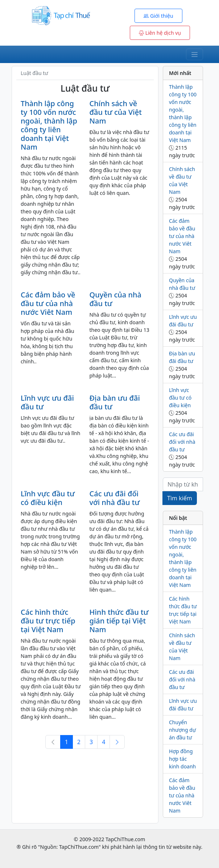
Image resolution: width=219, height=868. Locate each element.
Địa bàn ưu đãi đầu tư (115, 402)
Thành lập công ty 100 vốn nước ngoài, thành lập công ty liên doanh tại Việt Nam (49, 125)
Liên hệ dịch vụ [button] (160, 33)
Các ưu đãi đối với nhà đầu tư (115, 498)
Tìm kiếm (180, 498)
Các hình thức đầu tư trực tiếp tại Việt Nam (48, 621)
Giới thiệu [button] (158, 16)
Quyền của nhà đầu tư (116, 299)
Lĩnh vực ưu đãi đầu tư (47, 402)
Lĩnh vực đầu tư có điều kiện (48, 498)
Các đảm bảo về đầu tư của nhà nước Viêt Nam (48, 303)
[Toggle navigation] (195, 54)
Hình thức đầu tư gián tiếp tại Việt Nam (119, 621)
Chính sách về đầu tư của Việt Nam (116, 112)
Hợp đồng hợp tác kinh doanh (182, 759)
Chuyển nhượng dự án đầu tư (182, 730)
